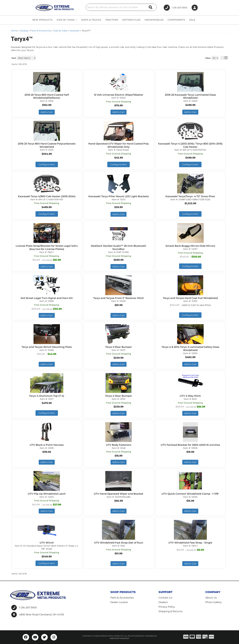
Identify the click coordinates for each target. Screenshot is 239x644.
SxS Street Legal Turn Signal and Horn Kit (47, 298)
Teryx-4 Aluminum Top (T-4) (47, 396)
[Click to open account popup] (195, 8)
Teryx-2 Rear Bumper (119, 347)
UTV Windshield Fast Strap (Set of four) (119, 543)
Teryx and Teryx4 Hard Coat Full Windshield (190, 298)
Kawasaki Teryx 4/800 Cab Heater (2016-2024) (47, 196)
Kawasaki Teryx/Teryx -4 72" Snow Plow (190, 196)
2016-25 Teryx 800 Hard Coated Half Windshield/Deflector (47, 96)
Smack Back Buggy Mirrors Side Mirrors (190, 246)
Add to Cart (47, 112)
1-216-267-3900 (28, 608)
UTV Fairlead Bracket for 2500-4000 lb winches (190, 445)
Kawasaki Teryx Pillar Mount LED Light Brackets (119, 196)
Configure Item (47, 164)
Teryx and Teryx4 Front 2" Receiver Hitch (119, 298)
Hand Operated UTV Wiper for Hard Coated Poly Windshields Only (119, 145)
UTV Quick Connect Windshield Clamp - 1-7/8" (190, 494)
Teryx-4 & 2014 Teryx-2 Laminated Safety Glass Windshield (190, 349)
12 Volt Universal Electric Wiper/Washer (119, 95)
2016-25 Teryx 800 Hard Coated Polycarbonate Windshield (47, 145)
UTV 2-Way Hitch (190, 396)
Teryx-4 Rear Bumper (119, 396)
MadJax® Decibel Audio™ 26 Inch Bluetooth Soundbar (119, 247)
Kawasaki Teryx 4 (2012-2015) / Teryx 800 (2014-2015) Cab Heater (190, 145)
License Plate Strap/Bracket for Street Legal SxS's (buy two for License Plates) (47, 247)
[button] (121, 7)
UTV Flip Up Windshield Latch (47, 494)
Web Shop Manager (119, 638)
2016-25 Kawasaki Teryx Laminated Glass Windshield (190, 96)
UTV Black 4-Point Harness (47, 445)
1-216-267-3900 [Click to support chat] (175, 8)
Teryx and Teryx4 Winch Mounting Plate (47, 347)
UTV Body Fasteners (119, 445)
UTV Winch (47, 543)
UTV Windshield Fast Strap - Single (190, 543)
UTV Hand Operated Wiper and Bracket (119, 494)
